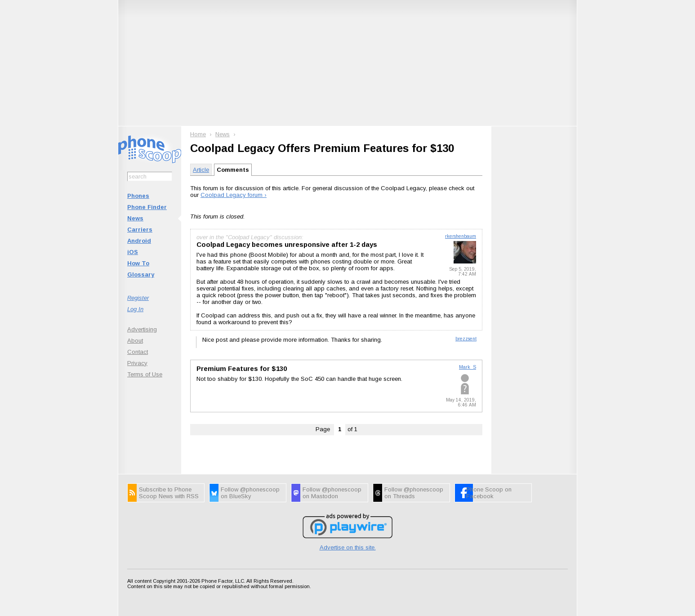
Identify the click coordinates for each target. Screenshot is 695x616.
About (135, 341)
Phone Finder (147, 207)
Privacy (137, 363)
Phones (138, 196)
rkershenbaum (461, 236)
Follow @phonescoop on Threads (414, 493)
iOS (133, 252)
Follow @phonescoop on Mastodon (332, 493)
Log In (135, 309)
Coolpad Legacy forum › (234, 195)
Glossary (141, 275)
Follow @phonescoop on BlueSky (250, 493)
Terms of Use (145, 374)
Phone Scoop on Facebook (489, 493)
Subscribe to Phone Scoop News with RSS (169, 493)
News (135, 218)
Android (139, 241)
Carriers (140, 230)
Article (201, 170)
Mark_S (468, 367)
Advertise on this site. (348, 547)
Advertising (142, 329)
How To (138, 263)
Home (198, 134)
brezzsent (466, 339)
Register (138, 298)
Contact (138, 352)
